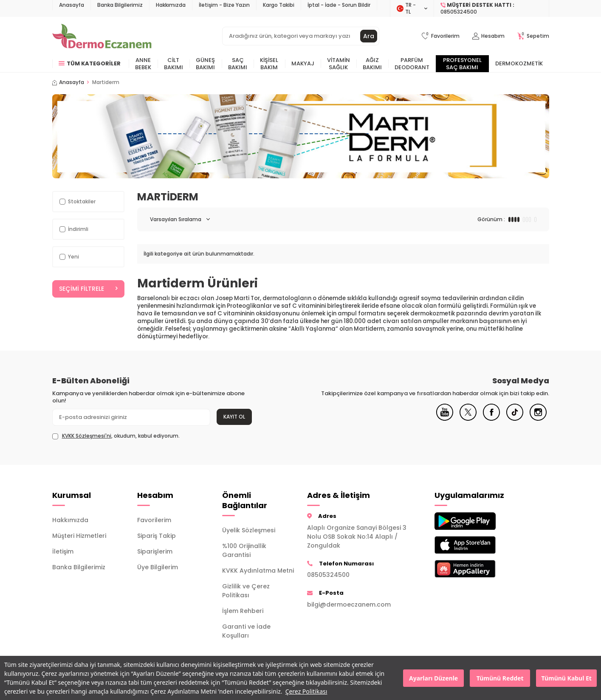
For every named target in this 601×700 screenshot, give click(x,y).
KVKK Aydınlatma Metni (258, 571)
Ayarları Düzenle (433, 678)
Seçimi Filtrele (88, 289)
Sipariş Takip (157, 536)
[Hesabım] (488, 36)
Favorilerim (154, 520)
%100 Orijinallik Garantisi (244, 550)
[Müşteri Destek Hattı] (491, 8)
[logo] (102, 36)
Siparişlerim (155, 551)
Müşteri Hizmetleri (79, 536)
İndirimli (74, 229)
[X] (468, 419)
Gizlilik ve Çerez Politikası (246, 591)
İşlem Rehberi (243, 611)
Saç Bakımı (238, 64)
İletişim (63, 551)
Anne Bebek (143, 64)
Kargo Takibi (279, 5)
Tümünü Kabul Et (567, 678)
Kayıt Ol (234, 417)
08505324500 (328, 575)
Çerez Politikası (306, 691)
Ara (369, 36)
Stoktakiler (78, 201)
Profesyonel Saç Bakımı (462, 64)
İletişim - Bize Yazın (224, 5)
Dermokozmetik (519, 63)
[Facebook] (491, 419)
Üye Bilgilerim (158, 567)
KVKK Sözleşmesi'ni (87, 436)
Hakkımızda (171, 5)
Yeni (69, 257)
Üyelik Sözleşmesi (249, 530)
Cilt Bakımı (174, 64)
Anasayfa (72, 5)
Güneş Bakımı (205, 64)
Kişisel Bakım (269, 64)
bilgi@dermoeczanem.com (349, 604)
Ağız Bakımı (372, 64)
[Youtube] (445, 419)
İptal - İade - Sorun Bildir (339, 5)
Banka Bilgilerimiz (120, 5)
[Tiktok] (515, 419)
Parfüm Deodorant (412, 64)
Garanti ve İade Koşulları (246, 631)
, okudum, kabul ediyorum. (116, 436)
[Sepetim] (533, 36)
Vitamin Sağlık (339, 64)
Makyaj (303, 63)
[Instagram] (538, 419)
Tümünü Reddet (500, 678)
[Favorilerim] (441, 36)
